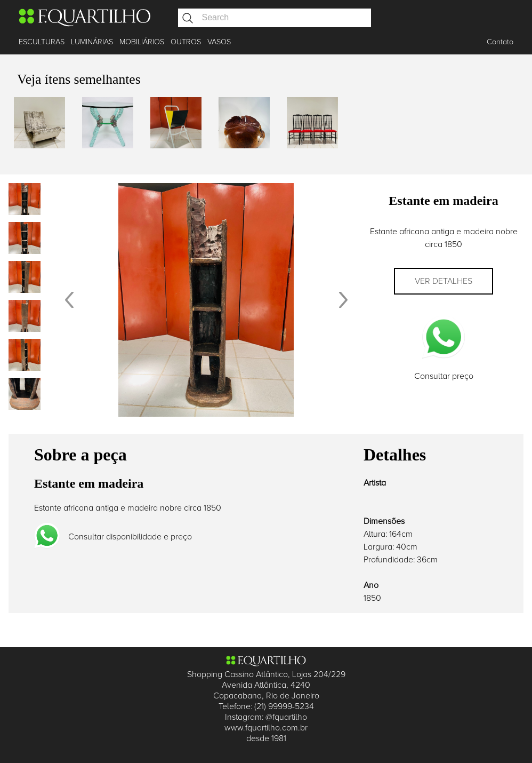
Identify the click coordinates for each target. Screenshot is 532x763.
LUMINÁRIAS (92, 42)
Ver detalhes (444, 281)
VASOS (219, 42)
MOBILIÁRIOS (142, 42)
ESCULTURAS (42, 42)
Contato (500, 42)
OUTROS (186, 42)
